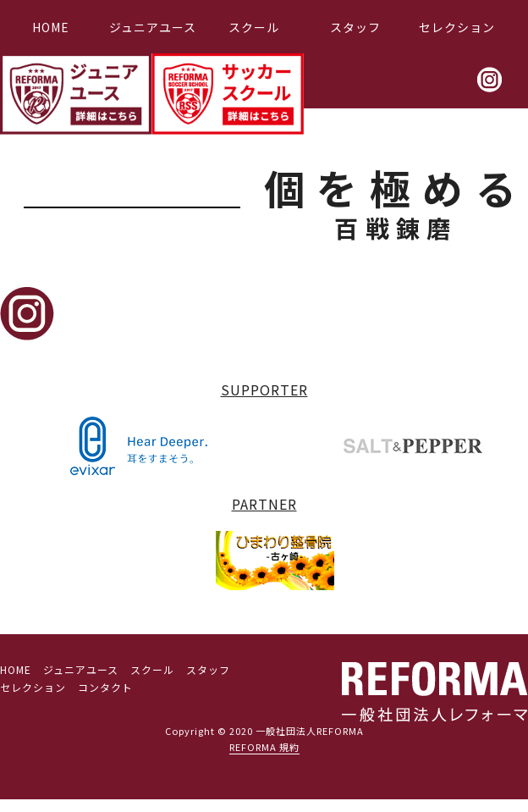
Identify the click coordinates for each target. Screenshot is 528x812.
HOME (51, 27)
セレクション (457, 27)
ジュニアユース (153, 27)
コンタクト (105, 687)
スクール (254, 27)
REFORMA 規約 (264, 747)
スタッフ (355, 27)
